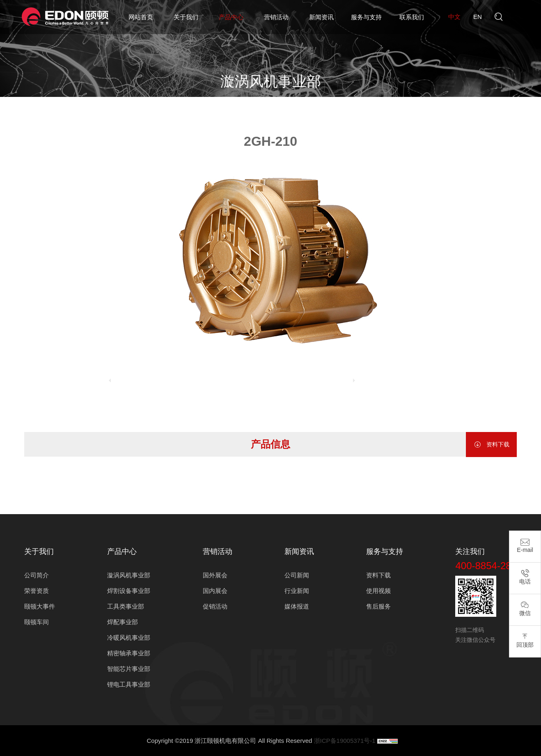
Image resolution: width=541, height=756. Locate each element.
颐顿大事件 (40, 606)
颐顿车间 (37, 622)
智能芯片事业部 (129, 669)
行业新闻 (297, 591)
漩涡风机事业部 (286, 103)
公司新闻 (297, 575)
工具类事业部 (126, 606)
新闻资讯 (321, 17)
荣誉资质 (37, 591)
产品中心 (231, 17)
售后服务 (378, 606)
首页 (214, 103)
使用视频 (378, 591)
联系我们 (412, 17)
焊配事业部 (123, 622)
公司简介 (37, 575)
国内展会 (215, 591)
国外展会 (215, 575)
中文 (454, 17)
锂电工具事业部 (129, 684)
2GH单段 (329, 103)
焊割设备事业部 (129, 591)
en (478, 17)
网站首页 (141, 17)
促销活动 (215, 606)
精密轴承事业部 (129, 653)
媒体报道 (297, 606)
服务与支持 (366, 17)
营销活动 (276, 17)
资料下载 (491, 445)
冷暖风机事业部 (129, 638)
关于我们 (186, 17)
